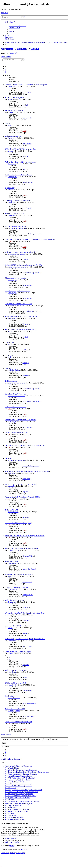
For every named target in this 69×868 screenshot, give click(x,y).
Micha (10, 331)
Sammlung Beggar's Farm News (16, 394)
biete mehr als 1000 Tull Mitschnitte (17, 626)
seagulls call (12, 685)
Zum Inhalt (5, 13)
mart (9, 344)
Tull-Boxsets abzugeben (13, 136)
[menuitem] (18, 26)
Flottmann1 (26, 620)
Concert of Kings (14, 550)
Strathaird (8, 368)
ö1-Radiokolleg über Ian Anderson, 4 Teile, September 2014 (25, 639)
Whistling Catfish (14, 370)
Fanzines (8, 458)
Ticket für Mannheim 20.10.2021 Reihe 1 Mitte (21, 317)
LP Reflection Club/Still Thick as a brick (19, 304)
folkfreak (26, 350)
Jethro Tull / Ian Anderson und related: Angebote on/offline (25, 536)
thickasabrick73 (13, 512)
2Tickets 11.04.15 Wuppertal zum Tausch (19, 574)
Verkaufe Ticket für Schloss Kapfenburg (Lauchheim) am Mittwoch (28, 471)
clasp (24, 678)
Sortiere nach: (32, 739)
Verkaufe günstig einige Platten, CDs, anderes (20, 420)
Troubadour (12, 164)
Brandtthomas (13, 177)
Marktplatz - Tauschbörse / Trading (20, 49)
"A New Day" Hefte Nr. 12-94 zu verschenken (20, 162)
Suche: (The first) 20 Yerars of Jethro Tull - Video (22, 549)
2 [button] (5, 68)
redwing (11, 628)
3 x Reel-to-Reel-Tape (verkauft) (16, 226)
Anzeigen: (11, 739)
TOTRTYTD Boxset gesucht (15, 98)
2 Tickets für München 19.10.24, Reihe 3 (19, 175)
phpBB (11, 846)
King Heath (13, 53)
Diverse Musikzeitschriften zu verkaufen (19, 722)
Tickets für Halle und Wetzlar (15, 600)
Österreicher (12, 641)
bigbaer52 (11, 486)
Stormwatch (12, 190)
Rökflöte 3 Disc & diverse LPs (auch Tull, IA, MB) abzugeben (26, 85)
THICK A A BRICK (12, 510)
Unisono (11, 151)
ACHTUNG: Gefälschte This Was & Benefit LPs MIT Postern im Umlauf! (30, 239)
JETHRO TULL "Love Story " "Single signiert (21, 484)
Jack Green (12, 87)
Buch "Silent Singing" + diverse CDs (17, 291)
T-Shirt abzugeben (11, 381)
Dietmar (11, 654)
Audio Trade (9, 355)
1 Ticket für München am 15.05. (16, 683)
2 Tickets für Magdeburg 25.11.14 (16, 587)
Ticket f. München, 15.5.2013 (15, 709)
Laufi (24, 131)
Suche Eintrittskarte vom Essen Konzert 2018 (20, 330)
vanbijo (10, 357)
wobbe (10, 99)
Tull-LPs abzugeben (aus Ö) (14, 214)
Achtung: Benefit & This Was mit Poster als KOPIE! (23, 497)
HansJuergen (12, 280)
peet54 (10, 125)
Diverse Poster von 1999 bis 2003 (16, 433)
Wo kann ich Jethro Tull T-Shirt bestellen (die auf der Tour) (25, 613)
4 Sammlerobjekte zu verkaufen (16, 278)
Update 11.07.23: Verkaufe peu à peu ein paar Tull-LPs (23, 265)
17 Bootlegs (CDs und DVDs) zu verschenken (20, 149)
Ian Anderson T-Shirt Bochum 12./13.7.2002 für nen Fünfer (25, 445)
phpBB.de (24, 849)
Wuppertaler (12, 576)
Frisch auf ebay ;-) (11, 696)
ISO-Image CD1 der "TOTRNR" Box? (18, 201)
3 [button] (5, 70)
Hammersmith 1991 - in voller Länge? (18, 652)
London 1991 (9, 342)
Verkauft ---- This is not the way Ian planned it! (21, 252)
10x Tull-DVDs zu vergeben (14, 110)
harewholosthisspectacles (17, 228)
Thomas (25, 260)
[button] (5, 72)
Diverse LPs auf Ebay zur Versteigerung (18, 523)
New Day (8, 123)
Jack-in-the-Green (14, 563)
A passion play (10, 188)
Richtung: (52, 739)
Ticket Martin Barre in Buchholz (16, 670)
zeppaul (25, 517)
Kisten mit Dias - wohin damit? (15, 407)
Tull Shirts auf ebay (12, 561)
